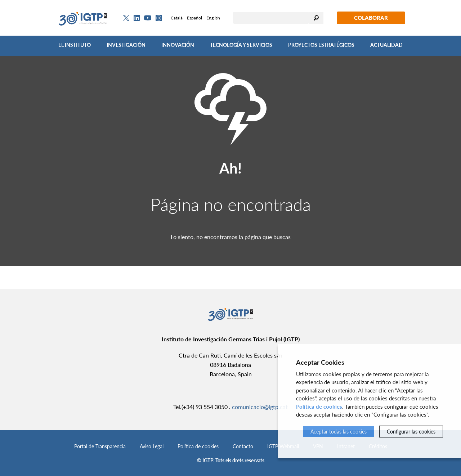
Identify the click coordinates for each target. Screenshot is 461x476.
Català (177, 18)
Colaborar (371, 18)
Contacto (243, 446)
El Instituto (75, 45)
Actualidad (386, 45)
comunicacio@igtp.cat (260, 407)
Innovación (178, 45)
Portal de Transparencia (100, 446)
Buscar (316, 18)
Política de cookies (198, 446)
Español (194, 18)
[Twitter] (126, 18)
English (213, 18)
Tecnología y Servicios (241, 45)
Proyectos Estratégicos (321, 45)
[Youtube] (148, 18)
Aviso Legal (152, 446)
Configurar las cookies (411, 432)
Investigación (126, 45)
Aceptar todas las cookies (339, 432)
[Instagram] (159, 18)
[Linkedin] (137, 18)
